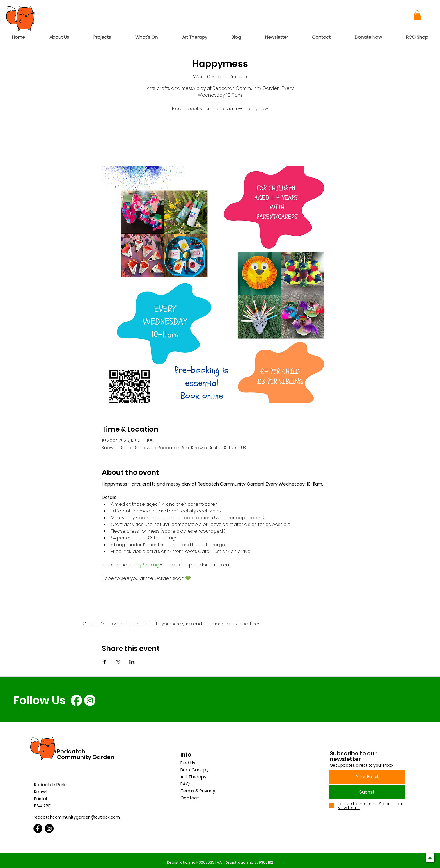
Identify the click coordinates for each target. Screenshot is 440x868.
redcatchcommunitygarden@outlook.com (77, 817)
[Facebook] (76, 700)
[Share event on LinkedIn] (132, 662)
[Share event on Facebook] (105, 662)
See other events (220, 140)
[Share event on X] (118, 662)
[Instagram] (90, 700)
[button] (417, 15)
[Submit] (367, 792)
